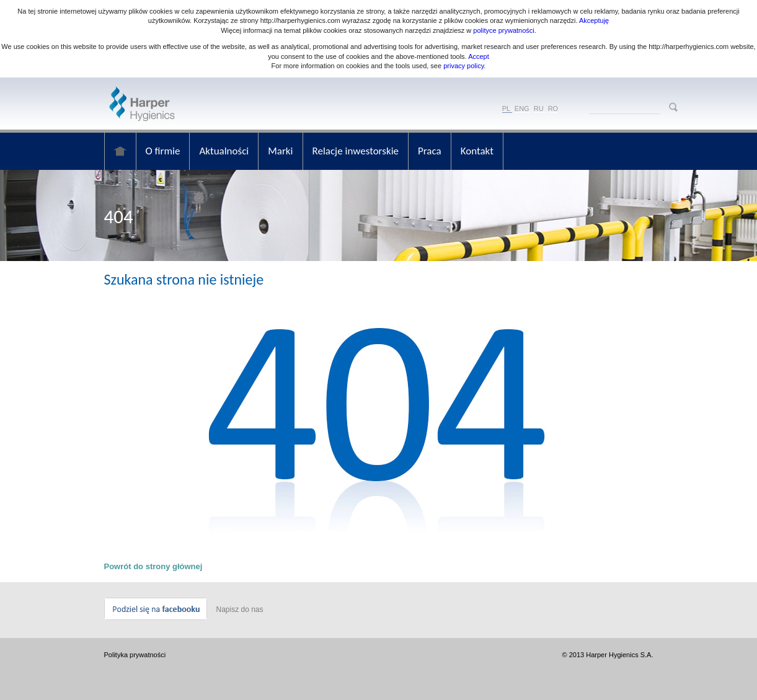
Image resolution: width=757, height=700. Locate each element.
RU (539, 109)
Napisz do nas (240, 609)
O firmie (163, 151)
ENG (522, 109)
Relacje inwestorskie (356, 151)
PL (506, 109)
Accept (479, 56)
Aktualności (224, 151)
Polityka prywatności (135, 655)
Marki (280, 151)
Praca (430, 151)
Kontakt (477, 151)
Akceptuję (594, 20)
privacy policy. (463, 66)
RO (553, 109)
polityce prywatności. (505, 30)
